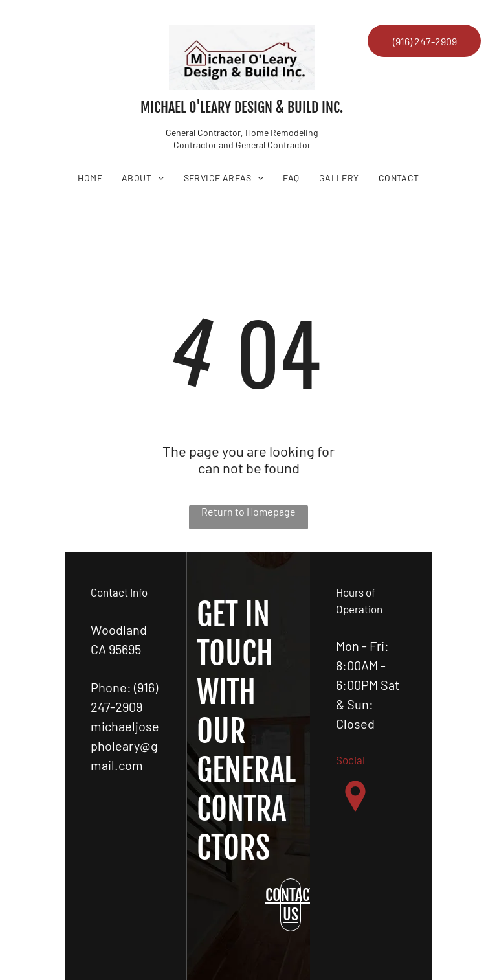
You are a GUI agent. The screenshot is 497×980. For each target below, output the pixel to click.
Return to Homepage (248, 511)
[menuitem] (90, 178)
